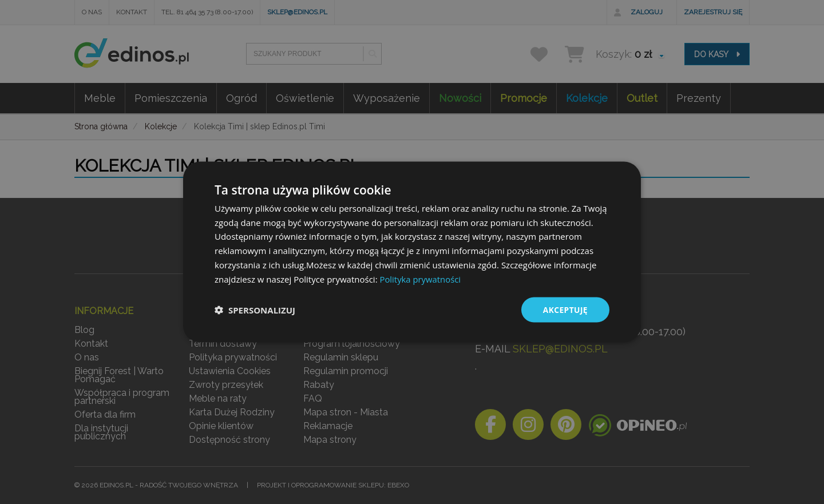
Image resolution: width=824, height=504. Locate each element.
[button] (255, 310)
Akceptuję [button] (565, 310)
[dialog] (412, 252)
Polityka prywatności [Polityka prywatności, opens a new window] (420, 279)
